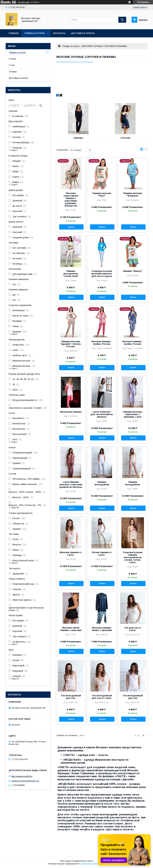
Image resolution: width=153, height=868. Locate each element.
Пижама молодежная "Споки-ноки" (71, 274)
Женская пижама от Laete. (71, 554)
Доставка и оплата (83, 33)
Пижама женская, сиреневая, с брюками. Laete (133, 414)
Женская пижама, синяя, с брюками (102, 629)
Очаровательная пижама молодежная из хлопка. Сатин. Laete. (133, 557)
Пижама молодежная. (133, 483)
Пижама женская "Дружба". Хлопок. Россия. (71, 344)
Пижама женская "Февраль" (133, 194)
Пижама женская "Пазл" (102, 194)
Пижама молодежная (102, 483)
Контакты (59, 33)
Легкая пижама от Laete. (102, 554)
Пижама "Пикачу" (133, 271)
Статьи (12, 59)
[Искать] (122, 20)
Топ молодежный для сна (133, 697)
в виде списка (146, 150)
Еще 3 (15, 150)
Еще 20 (15, 508)
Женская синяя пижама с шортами (71, 629)
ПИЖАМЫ (78, 138)
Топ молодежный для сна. (71, 697)
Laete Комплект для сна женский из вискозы (102, 414)
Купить (71, 227)
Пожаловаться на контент (93, 864)
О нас (12, 65)
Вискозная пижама (71, 412)
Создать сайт (24, 2)
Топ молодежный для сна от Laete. (102, 697)
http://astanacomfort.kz (22, 776)
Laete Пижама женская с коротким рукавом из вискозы (71, 484)
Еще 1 (15, 368)
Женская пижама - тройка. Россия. (102, 343)
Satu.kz (90, 861)
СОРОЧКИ (125, 138)
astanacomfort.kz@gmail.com (25, 781)
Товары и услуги (34, 33)
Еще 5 (15, 185)
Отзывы (13, 72)
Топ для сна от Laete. (133, 629)
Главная (13, 33)
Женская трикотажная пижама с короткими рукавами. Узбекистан (71, 199)
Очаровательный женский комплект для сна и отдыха (102, 274)
